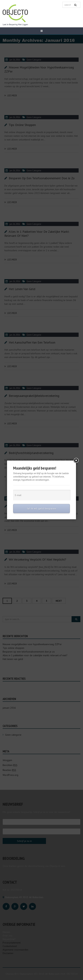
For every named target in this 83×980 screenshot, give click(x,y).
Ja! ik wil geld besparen (42, 509)
